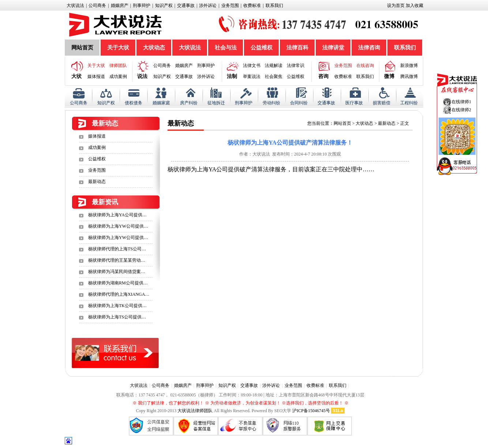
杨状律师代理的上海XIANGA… (119, 294)
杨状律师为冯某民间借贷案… (117, 272)
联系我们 (274, 5)
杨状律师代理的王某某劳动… (117, 260)
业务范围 (230, 5)
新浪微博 (409, 66)
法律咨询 (369, 48)
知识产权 (164, 5)
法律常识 (296, 66)
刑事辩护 (142, 5)
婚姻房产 (120, 5)
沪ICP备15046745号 (311, 411)
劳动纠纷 (271, 103)
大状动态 (154, 48)
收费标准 (252, 5)
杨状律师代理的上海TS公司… (117, 249)
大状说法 (75, 5)
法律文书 (252, 66)
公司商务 (97, 5)
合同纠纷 (299, 103)
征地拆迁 (216, 103)
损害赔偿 (382, 103)
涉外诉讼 (208, 5)
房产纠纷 (189, 103)
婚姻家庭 (161, 103)
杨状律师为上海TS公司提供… (117, 317)
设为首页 (396, 5)
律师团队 (118, 66)
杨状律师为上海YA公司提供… (117, 215)
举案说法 (252, 76)
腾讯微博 (409, 76)
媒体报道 (96, 76)
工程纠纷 (409, 103)
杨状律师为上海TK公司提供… (117, 306)
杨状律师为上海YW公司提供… (118, 226)
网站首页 (82, 48)
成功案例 (118, 76)
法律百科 (297, 48)
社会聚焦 (274, 76)
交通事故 (186, 5)
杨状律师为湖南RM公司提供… (118, 283)
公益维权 (262, 48)
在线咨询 (365, 66)
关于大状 (118, 48)
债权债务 (134, 103)
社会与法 (226, 48)
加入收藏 (414, 5)
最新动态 (97, 182)
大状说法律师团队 (195, 411)
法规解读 (274, 66)
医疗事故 (354, 103)
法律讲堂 (333, 48)
